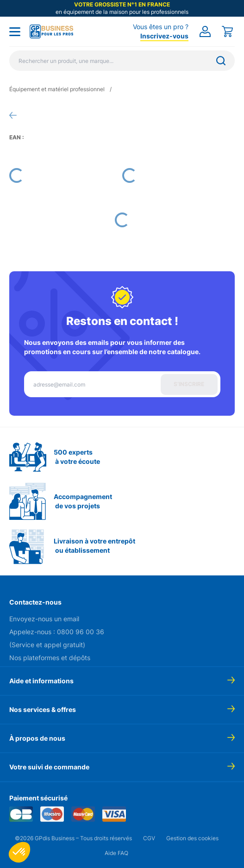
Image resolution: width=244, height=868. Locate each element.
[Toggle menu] (15, 31)
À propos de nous (37, 738)
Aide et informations (41, 681)
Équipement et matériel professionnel (57, 89)
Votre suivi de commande (49, 767)
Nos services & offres (43, 709)
